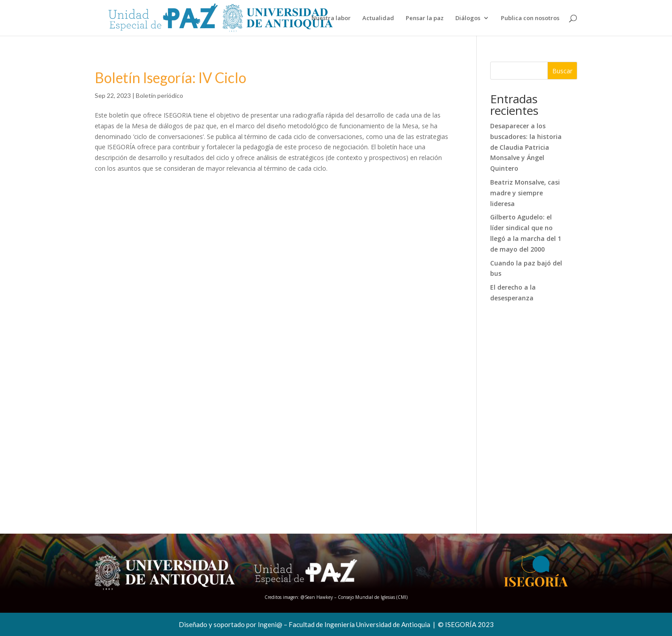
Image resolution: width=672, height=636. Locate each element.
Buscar (562, 71)
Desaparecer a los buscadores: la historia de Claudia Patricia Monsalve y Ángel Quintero (526, 147)
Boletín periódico (160, 95)
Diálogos (468, 18)
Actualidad (378, 18)
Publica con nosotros (530, 18)
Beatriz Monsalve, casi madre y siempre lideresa (525, 193)
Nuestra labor (331, 18)
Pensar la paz (425, 18)
